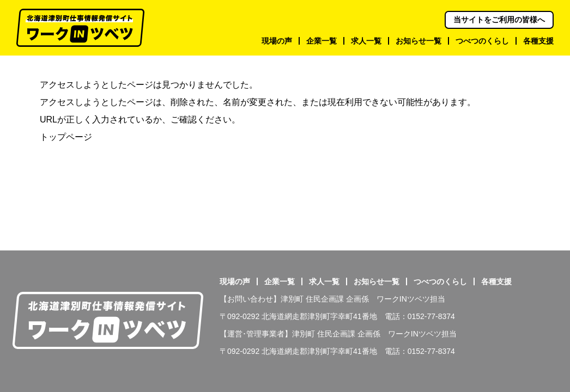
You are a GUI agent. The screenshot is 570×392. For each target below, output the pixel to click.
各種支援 (496, 281)
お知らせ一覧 (377, 281)
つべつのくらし (440, 281)
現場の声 (235, 281)
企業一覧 (280, 281)
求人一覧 (324, 281)
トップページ (66, 137)
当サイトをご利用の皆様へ (499, 20)
